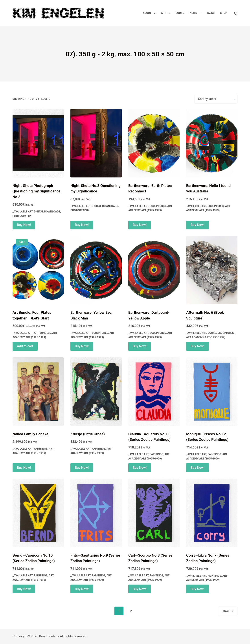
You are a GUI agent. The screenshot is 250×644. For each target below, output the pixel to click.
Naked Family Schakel (31, 434)
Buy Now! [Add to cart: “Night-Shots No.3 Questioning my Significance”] (82, 225)
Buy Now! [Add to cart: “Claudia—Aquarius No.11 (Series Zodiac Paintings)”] (140, 468)
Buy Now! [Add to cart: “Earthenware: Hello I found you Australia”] (198, 225)
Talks (210, 13)
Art (166, 13)
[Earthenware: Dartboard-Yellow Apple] (154, 270)
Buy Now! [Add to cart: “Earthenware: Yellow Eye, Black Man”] (82, 346)
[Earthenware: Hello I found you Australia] (212, 143)
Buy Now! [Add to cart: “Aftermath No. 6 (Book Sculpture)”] (198, 346)
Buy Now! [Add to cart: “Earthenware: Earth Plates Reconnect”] (140, 225)
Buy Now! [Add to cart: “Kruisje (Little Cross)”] (82, 468)
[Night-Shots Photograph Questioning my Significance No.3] (38, 143)
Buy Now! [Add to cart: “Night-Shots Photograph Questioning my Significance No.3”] (24, 225)
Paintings (41, 449)
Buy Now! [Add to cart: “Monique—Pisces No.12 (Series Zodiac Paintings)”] (198, 468)
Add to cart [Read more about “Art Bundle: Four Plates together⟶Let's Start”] (25, 346)
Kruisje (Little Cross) (88, 434)
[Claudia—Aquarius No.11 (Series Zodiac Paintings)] (154, 392)
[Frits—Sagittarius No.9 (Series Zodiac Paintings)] (96, 513)
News (196, 13)
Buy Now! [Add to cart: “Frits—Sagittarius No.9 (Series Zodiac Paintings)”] (82, 589)
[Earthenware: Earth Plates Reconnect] (154, 143)
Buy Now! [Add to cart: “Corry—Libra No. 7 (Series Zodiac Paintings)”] (198, 589)
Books (180, 13)
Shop (224, 13)
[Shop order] (216, 99)
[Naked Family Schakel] (38, 392)
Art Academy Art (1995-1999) (206, 337)
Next (228, 611)
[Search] (236, 13)
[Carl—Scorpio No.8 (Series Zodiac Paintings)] (154, 513)
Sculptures (158, 206)
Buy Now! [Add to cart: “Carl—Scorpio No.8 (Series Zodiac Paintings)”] (140, 589)
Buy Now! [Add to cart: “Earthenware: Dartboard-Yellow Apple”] (140, 346)
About (150, 13)
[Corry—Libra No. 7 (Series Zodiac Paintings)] (212, 513)
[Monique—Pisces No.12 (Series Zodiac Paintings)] (212, 392)
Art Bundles (42, 333)
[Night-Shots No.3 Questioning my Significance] (96, 143)
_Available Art (23, 212)
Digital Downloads (47, 212)
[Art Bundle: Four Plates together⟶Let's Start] (38, 270)
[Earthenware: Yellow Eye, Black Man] (96, 270)
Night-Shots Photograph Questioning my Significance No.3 (37, 191)
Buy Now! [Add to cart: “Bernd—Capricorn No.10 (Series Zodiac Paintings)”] (24, 589)
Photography (22, 216)
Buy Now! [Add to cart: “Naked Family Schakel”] (24, 468)
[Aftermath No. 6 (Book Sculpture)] (212, 270)
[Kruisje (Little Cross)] (96, 392)
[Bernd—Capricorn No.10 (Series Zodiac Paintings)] (38, 513)
